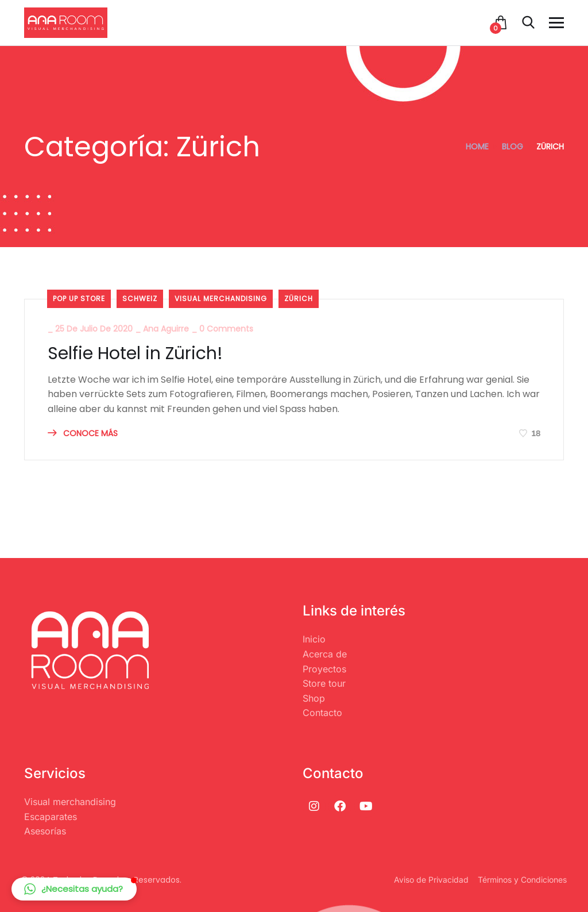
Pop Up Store (79, 299)
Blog (512, 147)
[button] (74, 889)
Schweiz (140, 299)
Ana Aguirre (166, 329)
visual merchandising (221, 299)
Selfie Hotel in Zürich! (135, 353)
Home (477, 147)
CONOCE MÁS (83, 433)
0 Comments (226, 329)
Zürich (299, 299)
